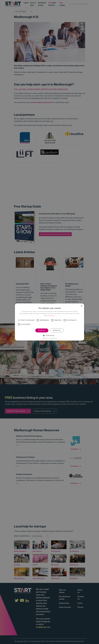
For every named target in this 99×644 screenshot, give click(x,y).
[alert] (49, 322)
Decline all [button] (57, 330)
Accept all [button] (42, 330)
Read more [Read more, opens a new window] (52, 316)
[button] (19, 320)
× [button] (82, 306)
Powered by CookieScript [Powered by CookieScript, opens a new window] (49, 338)
